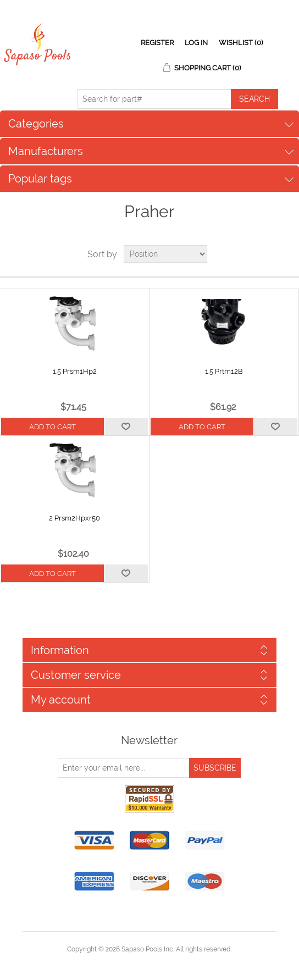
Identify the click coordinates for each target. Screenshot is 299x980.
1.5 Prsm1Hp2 (75, 371)
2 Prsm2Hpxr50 (74, 518)
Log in (196, 43)
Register (157, 43)
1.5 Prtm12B (224, 371)
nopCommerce (168, 962)
